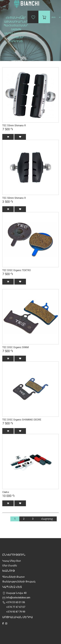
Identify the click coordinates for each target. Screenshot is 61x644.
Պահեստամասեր (16, 25)
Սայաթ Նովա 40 (14, 593)
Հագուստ (16, 41)
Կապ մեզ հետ (12, 561)
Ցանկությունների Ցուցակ (19, 582)
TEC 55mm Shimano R (14, 125)
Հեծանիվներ (16, 18)
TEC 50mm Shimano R (14, 198)
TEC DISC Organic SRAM (15, 347)
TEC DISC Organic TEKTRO (17, 270)
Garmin (16, 29)
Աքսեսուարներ (16, 22)
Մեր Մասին (10, 566)
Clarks (6, 492)
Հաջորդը (47, 519)
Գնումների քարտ (13, 577)
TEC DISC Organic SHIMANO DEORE (22, 420)
